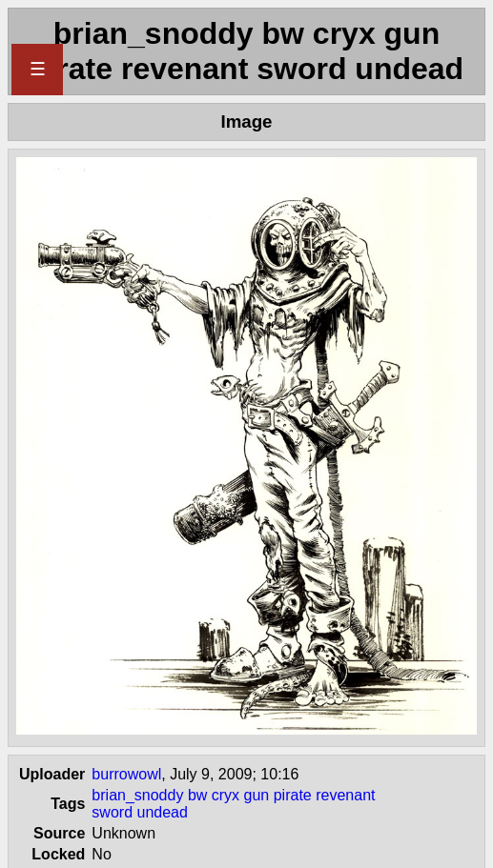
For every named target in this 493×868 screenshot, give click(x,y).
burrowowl (126, 774)
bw (197, 795)
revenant (345, 795)
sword (112, 812)
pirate (293, 795)
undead (162, 812)
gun (257, 795)
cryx (226, 795)
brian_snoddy (137, 795)
